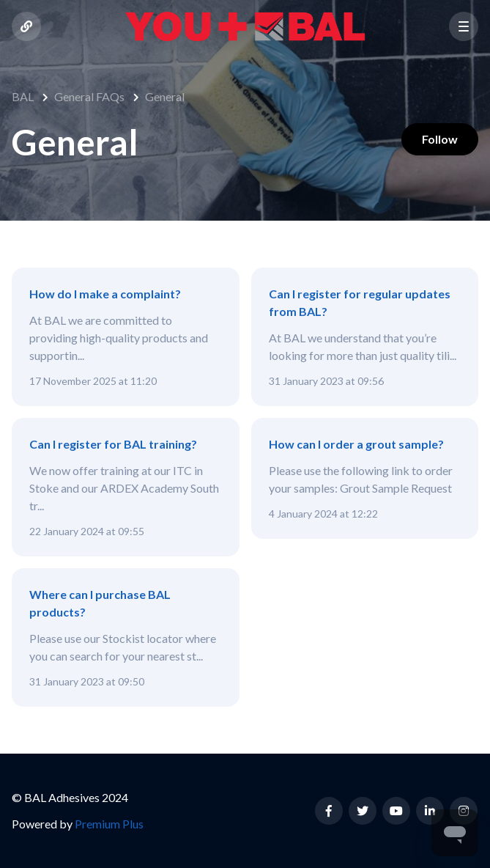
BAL (23, 96)
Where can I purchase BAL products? (100, 603)
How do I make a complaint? (105, 294)
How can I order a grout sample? (356, 444)
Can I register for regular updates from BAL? (360, 302)
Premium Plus (109, 824)
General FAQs (89, 96)
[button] (464, 26)
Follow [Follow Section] (437, 140)
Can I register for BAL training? (113, 444)
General (165, 96)
